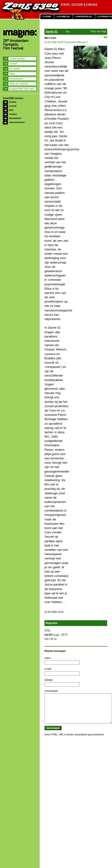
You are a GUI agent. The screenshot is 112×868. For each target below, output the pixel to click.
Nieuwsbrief (15, 118)
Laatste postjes (17, 59)
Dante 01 (52, 32)
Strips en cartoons (19, 84)
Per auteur (15, 69)
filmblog (64, 17)
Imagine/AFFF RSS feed (22, 89)
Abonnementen (17, 122)
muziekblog (85, 17)
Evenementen (16, 79)
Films (12, 74)
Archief (13, 64)
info (68, 32)
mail (56, 635)
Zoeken (13, 102)
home (48, 17)
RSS (11, 110)
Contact (13, 114)
